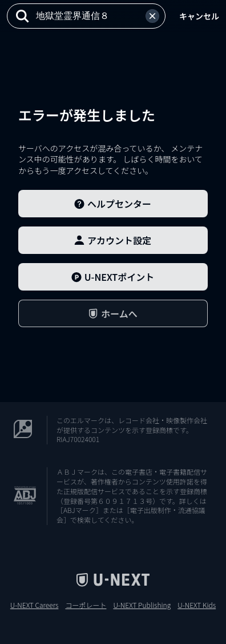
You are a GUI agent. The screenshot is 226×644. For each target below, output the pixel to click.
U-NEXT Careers (35, 605)
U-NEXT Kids (197, 605)
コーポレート (86, 605)
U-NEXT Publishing (142, 605)
